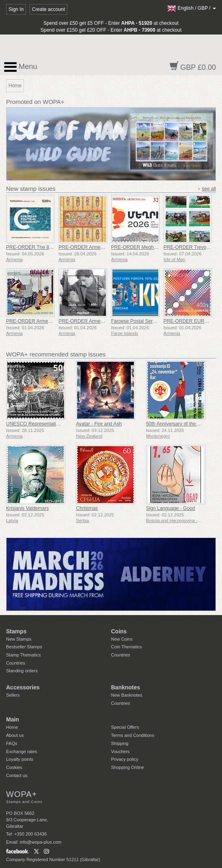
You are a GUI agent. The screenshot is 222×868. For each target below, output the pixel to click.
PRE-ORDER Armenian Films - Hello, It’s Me (107, 321)
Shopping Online (128, 767)
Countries (16, 663)
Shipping (120, 743)
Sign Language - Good (171, 508)
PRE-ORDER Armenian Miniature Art (98, 247)
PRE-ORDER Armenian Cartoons (42, 321)
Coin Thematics (127, 647)
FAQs (12, 743)
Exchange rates (22, 751)
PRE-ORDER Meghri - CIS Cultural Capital (157, 247)
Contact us (17, 775)
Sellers (13, 695)
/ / (192, 8)
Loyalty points (20, 759)
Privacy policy (125, 759)
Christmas (87, 508)
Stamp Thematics (23, 655)
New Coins (122, 639)
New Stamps (19, 639)
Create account (48, 9)
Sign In (16, 9)
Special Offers (125, 727)
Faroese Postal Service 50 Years (147, 321)
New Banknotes (127, 695)
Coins (119, 631)
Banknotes (126, 687)
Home (12, 727)
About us (15, 735)
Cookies (14, 767)
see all (209, 189)
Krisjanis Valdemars (27, 508)
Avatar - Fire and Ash (99, 424)
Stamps (16, 631)
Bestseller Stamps (24, 647)
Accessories (23, 687)
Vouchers (121, 751)
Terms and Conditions (133, 735)
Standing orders (22, 671)
